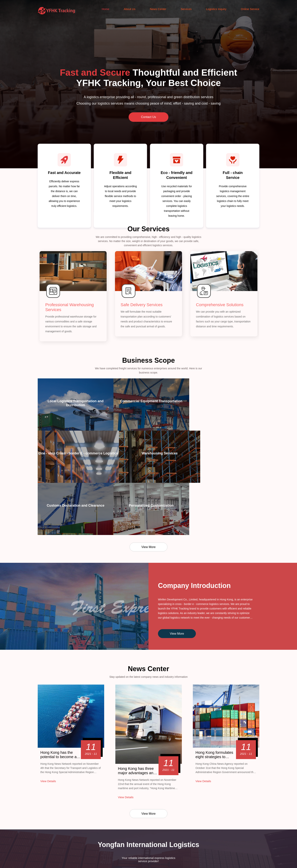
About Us (130, 9)
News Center (158, 9)
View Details (48, 731)
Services (186, 9)
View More (148, 496)
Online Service (250, 9)
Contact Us (148, 117)
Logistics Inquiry (216, 9)
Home (106, 9)
